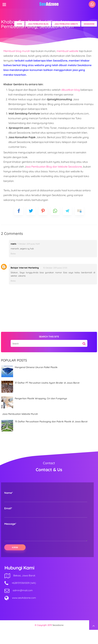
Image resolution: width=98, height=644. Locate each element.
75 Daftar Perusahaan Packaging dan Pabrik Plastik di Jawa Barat (51, 422)
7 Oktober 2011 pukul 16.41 (28, 244)
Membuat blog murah (17, 51)
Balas (13, 254)
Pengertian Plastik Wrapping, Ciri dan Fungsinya (41, 398)
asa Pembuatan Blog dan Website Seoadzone (54, 167)
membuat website (68, 51)
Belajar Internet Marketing (25, 268)
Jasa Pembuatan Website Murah (20, 414)
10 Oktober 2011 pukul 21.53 (55, 268)
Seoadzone (58, 639)
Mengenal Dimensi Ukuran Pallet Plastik (36, 367)
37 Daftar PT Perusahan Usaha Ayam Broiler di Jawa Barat (47, 383)
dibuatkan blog (71, 90)
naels (13, 244)
